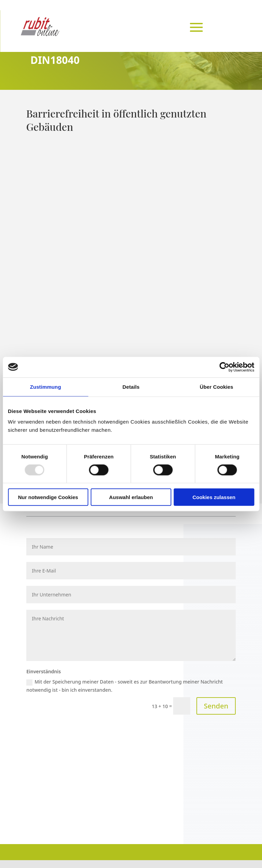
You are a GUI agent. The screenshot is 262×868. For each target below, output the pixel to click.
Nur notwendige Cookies (48, 497)
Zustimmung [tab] (46, 387)
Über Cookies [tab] (217, 387)
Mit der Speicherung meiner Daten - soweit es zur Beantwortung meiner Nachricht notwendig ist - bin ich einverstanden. (125, 686)
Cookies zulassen (214, 497)
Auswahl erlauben (131, 497)
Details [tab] (131, 387)
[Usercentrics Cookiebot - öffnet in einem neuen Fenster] (224, 367)
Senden (216, 706)
